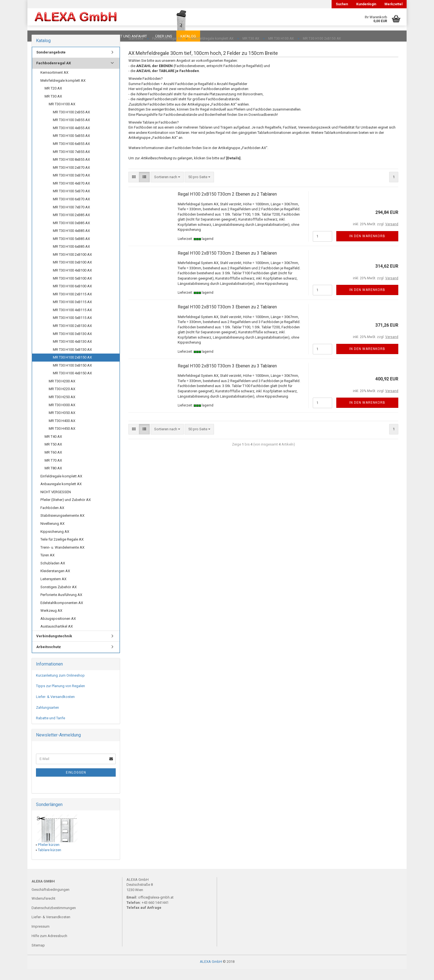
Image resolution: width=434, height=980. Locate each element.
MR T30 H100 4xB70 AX (71, 194)
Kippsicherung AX (55, 543)
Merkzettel (393, 4)
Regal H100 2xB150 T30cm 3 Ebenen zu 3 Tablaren (227, 377)
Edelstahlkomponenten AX (62, 614)
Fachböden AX (52, 519)
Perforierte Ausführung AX (61, 606)
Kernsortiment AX (54, 84)
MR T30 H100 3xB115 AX (72, 313)
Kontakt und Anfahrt (127, 36)
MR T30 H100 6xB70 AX (71, 210)
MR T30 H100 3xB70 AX (71, 186)
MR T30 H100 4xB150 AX (72, 384)
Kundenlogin (366, 4)
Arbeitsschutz (49, 658)
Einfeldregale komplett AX (61, 487)
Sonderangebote (51, 63)
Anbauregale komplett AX (61, 495)
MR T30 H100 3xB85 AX (71, 234)
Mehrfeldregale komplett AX (63, 92)
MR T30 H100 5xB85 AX (71, 250)
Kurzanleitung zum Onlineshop (60, 686)
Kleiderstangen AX (55, 582)
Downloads (43, 36)
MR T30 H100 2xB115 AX (72, 305)
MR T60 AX (53, 463)
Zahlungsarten (47, 719)
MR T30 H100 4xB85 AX (71, 242)
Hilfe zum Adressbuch (49, 947)
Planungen (88, 36)
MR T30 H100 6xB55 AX (71, 155)
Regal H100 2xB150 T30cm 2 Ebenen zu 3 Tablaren (227, 264)
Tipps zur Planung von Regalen (60, 697)
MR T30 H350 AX (62, 424)
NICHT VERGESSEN (56, 503)
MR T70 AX (53, 471)
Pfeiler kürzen (49, 856)
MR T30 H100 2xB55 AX (71, 123)
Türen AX (47, 566)
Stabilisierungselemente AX (62, 527)
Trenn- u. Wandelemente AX (62, 558)
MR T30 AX (53, 107)
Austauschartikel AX (57, 637)
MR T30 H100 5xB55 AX (71, 147)
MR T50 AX (53, 455)
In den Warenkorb (367, 247)
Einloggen (76, 784)
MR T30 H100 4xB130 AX (72, 353)
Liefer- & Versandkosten (55, 708)
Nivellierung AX (52, 535)
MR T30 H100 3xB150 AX (72, 376)
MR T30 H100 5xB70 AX (71, 202)
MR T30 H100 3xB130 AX (72, 345)
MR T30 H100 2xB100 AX (72, 266)
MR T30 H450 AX (62, 440)
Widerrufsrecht (43, 909)
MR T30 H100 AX (62, 115)
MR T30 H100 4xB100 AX (72, 281)
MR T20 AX (53, 99)
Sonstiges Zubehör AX (59, 598)
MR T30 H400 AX (62, 432)
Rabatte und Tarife (51, 729)
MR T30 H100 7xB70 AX (71, 218)
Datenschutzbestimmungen (54, 919)
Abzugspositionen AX (58, 630)
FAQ (66, 36)
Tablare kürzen (50, 861)
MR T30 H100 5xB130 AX (72, 361)
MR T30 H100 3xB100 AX (72, 273)
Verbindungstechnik (54, 647)
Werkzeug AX (51, 622)
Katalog (188, 36)
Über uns (164, 36)
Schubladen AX (53, 574)
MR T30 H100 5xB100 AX (72, 289)
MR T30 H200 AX (62, 392)
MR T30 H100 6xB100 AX (72, 297)
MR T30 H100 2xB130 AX (72, 337)
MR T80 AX (53, 479)
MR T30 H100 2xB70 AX (71, 179)
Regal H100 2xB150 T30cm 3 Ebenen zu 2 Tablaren (227, 318)
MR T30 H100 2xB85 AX (71, 226)
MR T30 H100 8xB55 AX (71, 171)
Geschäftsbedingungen (51, 901)
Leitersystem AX (53, 590)
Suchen (342, 4)
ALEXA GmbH (211, 973)
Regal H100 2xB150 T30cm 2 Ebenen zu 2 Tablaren (227, 205)
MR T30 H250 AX (62, 408)
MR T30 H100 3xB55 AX (71, 131)
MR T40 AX (53, 448)
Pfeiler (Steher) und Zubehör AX (66, 511)
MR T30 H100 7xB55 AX (71, 163)
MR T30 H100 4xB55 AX (71, 139)
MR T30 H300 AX (62, 416)
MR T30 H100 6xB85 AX (71, 258)
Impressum (41, 937)
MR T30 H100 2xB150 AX (72, 368)
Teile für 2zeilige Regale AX (62, 550)
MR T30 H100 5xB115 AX (72, 329)
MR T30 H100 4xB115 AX (72, 321)
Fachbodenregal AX (54, 74)
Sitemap (38, 956)
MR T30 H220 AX (62, 400)
